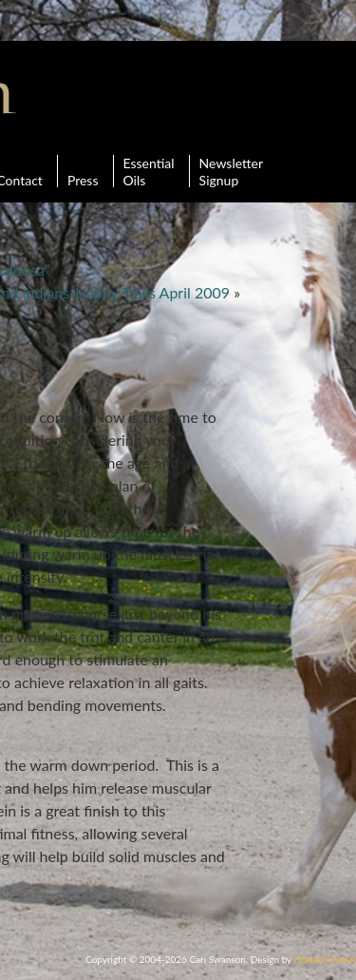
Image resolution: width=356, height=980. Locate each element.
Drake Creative (325, 959)
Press (83, 171)
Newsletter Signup (231, 171)
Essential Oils (149, 171)
